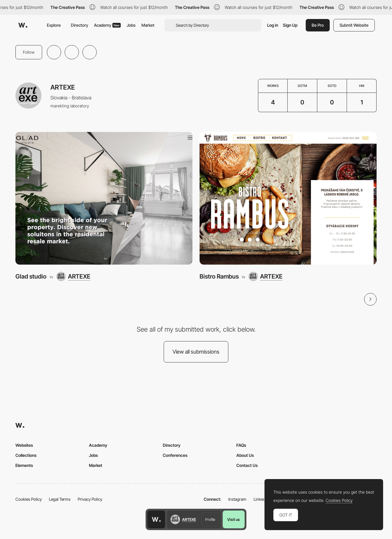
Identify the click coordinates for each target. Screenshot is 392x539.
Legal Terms (60, 499)
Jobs (131, 25)
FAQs (241, 445)
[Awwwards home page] (156, 519)
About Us (245, 455)
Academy (107, 25)
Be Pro (318, 25)
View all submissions (196, 352)
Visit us (234, 519)
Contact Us (247, 465)
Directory (79, 25)
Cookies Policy (29, 499)
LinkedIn (261, 499)
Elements (24, 465)
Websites (24, 445)
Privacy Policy (90, 499)
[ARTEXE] (73, 276)
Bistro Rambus (219, 276)
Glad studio (31, 276)
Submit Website (354, 25)
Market (148, 25)
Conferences (175, 455)
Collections (26, 455)
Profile (210, 519)
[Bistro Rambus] (288, 198)
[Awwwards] (23, 25)
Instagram (237, 499)
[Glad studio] (104, 198)
